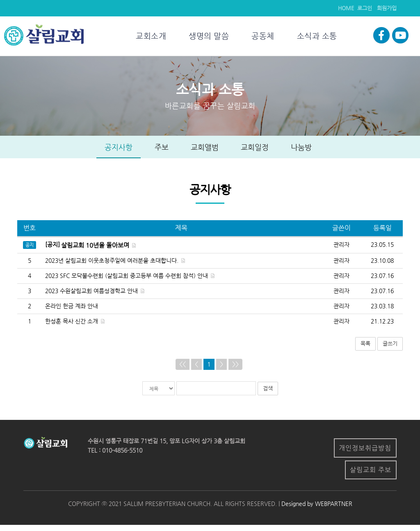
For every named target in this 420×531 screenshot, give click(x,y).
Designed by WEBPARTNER (316, 510)
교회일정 (255, 150)
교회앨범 (205, 150)
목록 (365, 351)
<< (183, 371)
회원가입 (387, 8)
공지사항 (119, 150)
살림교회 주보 (369, 477)
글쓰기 (390, 351)
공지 (30, 253)
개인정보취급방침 (363, 456)
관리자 (341, 268)
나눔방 (301, 150)
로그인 (365, 8)
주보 (162, 150)
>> (235, 371)
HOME (346, 8)
